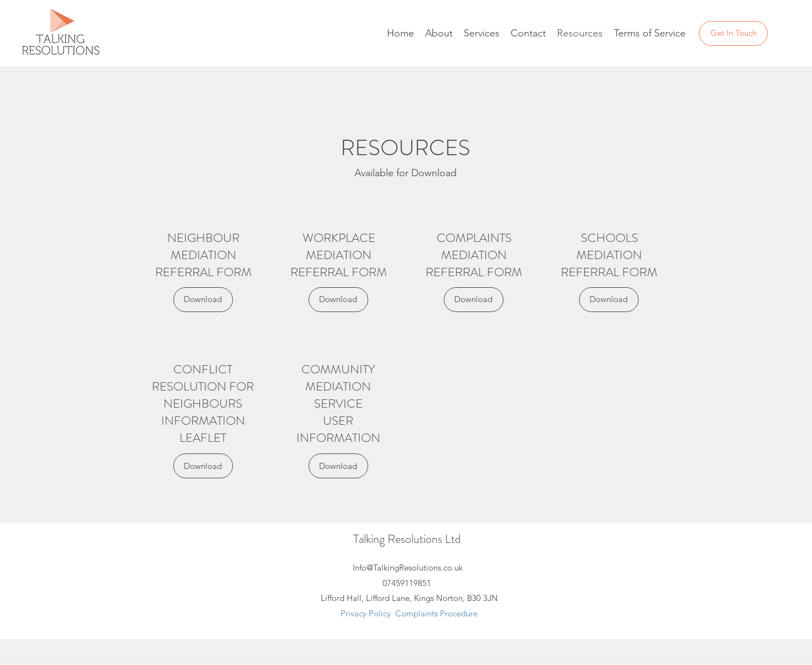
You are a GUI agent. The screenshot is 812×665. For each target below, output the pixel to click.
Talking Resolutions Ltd (407, 539)
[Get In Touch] (733, 33)
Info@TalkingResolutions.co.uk (408, 568)
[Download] (203, 300)
